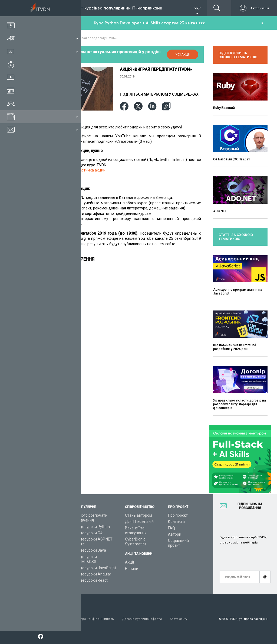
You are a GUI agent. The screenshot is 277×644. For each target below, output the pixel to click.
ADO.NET (220, 211)
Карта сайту (179, 619)
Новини (132, 569)
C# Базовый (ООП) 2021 (232, 159)
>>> (202, 23)
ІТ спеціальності (46, 533)
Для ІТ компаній (139, 522)
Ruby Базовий (224, 108)
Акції (129, 562)
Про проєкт (178, 515)
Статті (37, 569)
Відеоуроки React (92, 580)
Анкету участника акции (84, 170)
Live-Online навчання (50, 557)
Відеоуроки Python (93, 527)
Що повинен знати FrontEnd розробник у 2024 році (235, 347)
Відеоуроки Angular (94, 574)
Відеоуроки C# (90, 533)
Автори (175, 534)
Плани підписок (45, 539)
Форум (37, 575)
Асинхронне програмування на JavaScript (238, 292)
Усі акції (183, 54)
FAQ (172, 528)
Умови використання (47, 619)
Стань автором (138, 515)
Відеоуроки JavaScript (96, 568)
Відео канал (42, 563)
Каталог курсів (44, 527)
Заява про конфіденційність (92, 619)
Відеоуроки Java (91, 550)
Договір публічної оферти (142, 619)
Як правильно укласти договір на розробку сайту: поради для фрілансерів (240, 404)
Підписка (51, 8)
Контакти (176, 522)
